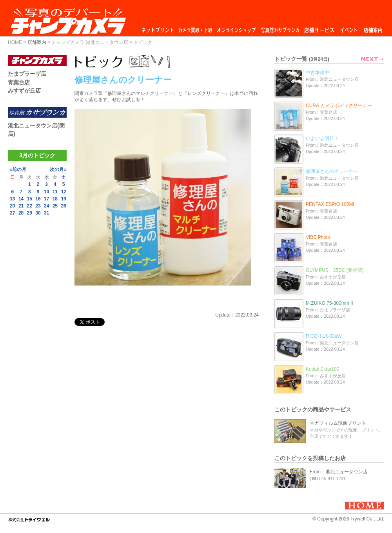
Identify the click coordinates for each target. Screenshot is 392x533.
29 (30, 213)
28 (21, 213)
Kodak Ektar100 (322, 369)
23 (38, 206)
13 (12, 199)
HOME (15, 42)
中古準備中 (318, 73)
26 (63, 206)
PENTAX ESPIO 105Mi (330, 204)
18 (55, 199)
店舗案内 (373, 28)
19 (63, 199)
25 (55, 206)
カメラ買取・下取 (196, 28)
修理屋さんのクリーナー (332, 171)
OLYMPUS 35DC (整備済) (335, 270)
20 (12, 206)
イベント (349, 28)
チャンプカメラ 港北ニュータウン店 (90, 42)
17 (46, 199)
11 (55, 192)
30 (38, 213)
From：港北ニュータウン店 (339, 472)
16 (38, 199)
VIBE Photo (318, 237)
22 (30, 206)
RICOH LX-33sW (324, 336)
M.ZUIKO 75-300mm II (329, 303)
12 (63, 192)
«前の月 (18, 169)
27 (12, 213)
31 (46, 213)
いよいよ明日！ (322, 138)
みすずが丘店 (24, 91)
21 (21, 206)
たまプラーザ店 (27, 74)
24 (46, 206)
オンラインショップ (236, 28)
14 (21, 199)
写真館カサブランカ (280, 28)
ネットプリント (159, 28)
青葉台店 (19, 82)
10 (46, 192)
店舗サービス (319, 28)
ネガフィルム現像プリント (338, 423)
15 (30, 199)
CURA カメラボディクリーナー (339, 106)
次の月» (58, 169)
